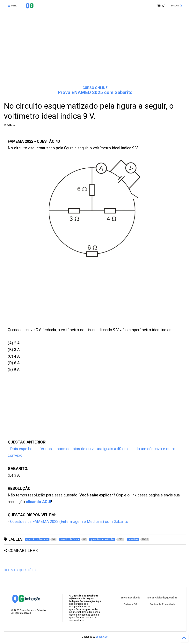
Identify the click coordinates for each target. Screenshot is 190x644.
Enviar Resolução (130, 598)
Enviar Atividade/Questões (162, 598)
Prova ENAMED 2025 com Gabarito (95, 92)
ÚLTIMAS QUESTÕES (20, 570)
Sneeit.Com (102, 637)
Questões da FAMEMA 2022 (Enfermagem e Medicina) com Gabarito (69, 522)
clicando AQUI (38, 502)
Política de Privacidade (162, 604)
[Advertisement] (95, 53)
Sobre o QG (130, 604)
